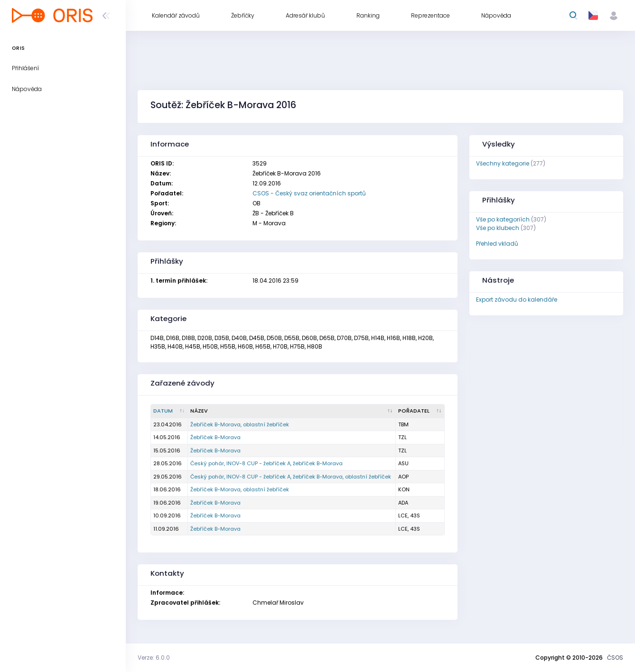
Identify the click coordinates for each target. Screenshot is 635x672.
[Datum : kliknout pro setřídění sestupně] (169, 411)
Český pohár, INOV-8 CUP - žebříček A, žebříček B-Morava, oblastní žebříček (291, 477)
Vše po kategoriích (503, 219)
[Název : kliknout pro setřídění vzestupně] (292, 411)
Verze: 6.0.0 (154, 658)
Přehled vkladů (497, 244)
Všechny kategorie (503, 163)
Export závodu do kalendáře (517, 299)
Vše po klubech (498, 228)
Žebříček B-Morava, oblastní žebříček (240, 424)
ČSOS (615, 658)
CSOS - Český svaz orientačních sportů (309, 193)
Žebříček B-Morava (215, 437)
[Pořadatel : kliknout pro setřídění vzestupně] (420, 411)
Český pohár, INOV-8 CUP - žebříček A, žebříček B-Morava (266, 463)
